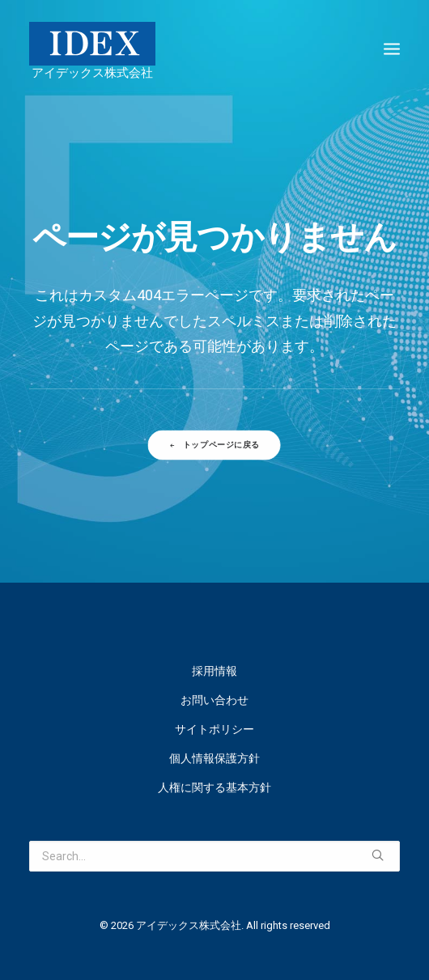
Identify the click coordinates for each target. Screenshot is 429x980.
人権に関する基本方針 (214, 787)
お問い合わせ (214, 700)
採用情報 (214, 671)
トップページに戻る (215, 445)
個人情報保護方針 (214, 758)
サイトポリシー (214, 729)
